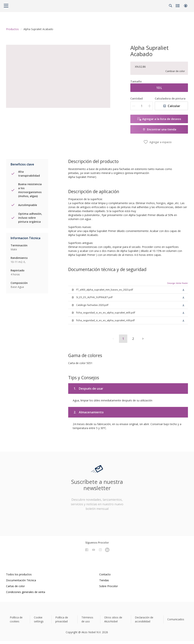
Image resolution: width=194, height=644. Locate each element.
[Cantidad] (142, 106)
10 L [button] (159, 88)
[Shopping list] (178, 6)
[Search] (171, 6)
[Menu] (6, 6)
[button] (186, 6)
